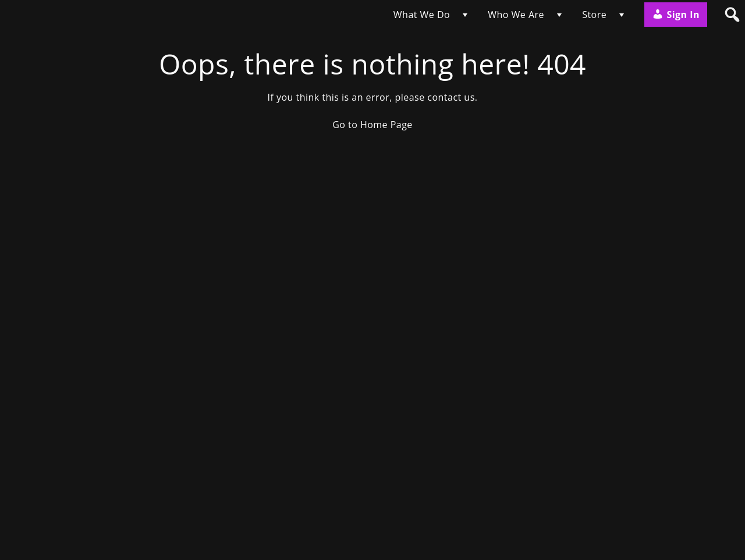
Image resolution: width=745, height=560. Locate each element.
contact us (451, 97)
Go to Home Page (372, 125)
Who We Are (516, 15)
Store (594, 15)
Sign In (676, 15)
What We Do (422, 15)
